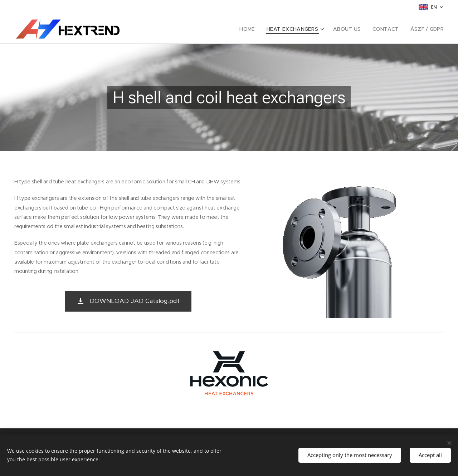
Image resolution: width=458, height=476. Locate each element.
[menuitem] (259, 29)
